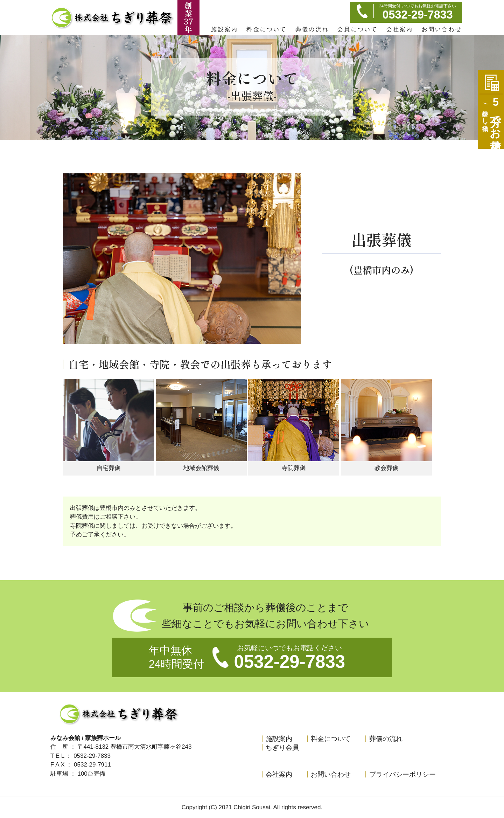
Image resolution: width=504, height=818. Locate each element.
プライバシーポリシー (399, 774)
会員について (358, 29)
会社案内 (400, 29)
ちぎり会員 (279, 747)
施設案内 (225, 29)
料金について (267, 29)
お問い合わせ (442, 29)
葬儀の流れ (312, 29)
